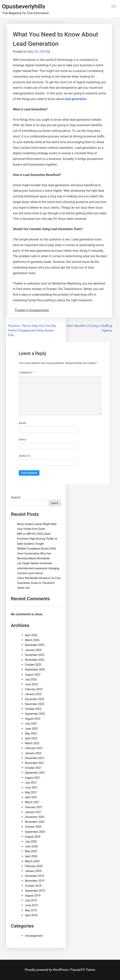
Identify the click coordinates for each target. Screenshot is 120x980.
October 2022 (33, 709)
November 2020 (35, 822)
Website (25, 456)
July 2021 (31, 783)
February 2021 (34, 807)
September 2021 (35, 773)
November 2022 (35, 704)
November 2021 (35, 763)
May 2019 (31, 910)
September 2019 (35, 891)
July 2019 (31, 900)
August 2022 (33, 719)
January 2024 (33, 650)
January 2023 (33, 694)
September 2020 (35, 832)
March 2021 (32, 802)
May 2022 (31, 733)
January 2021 (33, 812)
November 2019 (35, 881)
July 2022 (31, 724)
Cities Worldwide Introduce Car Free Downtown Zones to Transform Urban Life (39, 583)
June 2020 (31, 846)
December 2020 (35, 817)
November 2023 (35, 660)
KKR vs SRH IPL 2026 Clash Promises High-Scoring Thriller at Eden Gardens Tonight (37, 539)
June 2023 (31, 684)
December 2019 (35, 876)
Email (23, 439)
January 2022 (33, 753)
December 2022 (35, 699)
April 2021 (31, 797)
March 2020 (32, 861)
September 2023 (35, 670)
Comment (27, 373)
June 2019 (31, 905)
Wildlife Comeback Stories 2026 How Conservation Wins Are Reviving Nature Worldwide (36, 553)
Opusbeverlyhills (24, 6)
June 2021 (31, 788)
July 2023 (31, 679)
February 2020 (34, 866)
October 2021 (33, 768)
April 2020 (31, 856)
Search (16, 497)
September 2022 (35, 714)
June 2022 (31, 729)
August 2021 (33, 778)
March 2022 (32, 743)
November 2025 (35, 645)
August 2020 (33, 837)
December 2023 (35, 655)
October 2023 (33, 665)
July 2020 (31, 842)
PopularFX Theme (83, 970)
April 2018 (31, 915)
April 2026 (31, 635)
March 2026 (32, 640)
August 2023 (33, 675)
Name (23, 423)
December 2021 (35, 758)
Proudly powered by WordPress (47, 970)
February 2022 (34, 748)
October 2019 (33, 886)
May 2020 (31, 851)
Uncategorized (34, 936)
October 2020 (33, 827)
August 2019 (33, 896)
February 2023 (34, 689)
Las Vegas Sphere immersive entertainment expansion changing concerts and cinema (38, 568)
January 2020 (33, 871)
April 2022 (31, 738)
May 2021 (31, 792)
